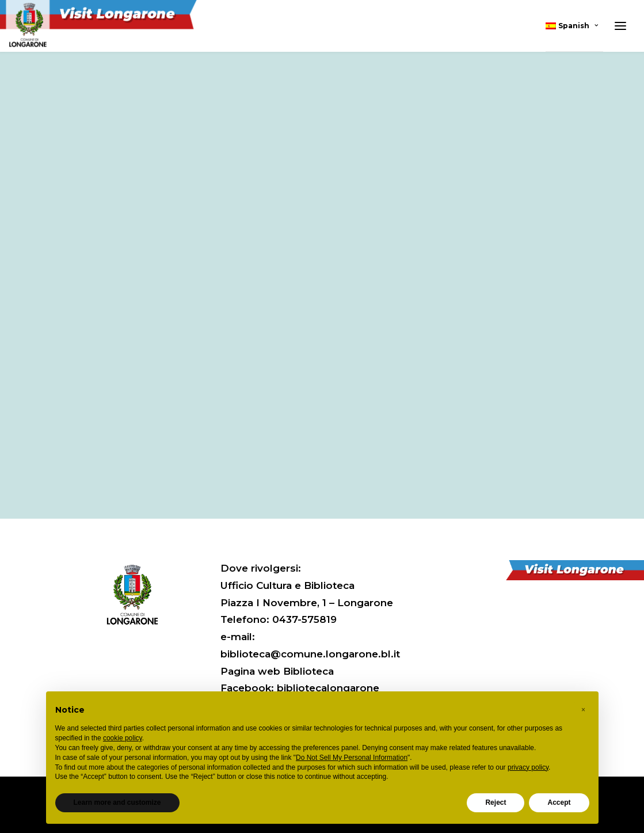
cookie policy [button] (123, 738)
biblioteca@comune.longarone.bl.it (310, 654)
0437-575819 (304, 619)
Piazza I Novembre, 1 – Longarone (307, 603)
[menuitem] (574, 26)
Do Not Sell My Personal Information (352, 758)
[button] (584, 710)
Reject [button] (496, 802)
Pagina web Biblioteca (277, 671)
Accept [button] (559, 802)
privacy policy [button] (528, 767)
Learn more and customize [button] (117, 802)
